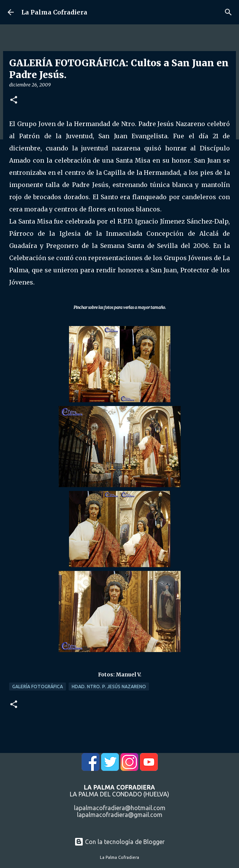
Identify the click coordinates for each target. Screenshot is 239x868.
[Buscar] (228, 12)
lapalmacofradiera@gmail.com (120, 815)
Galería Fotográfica (38, 687)
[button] (14, 100)
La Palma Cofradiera (54, 12)
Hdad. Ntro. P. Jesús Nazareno (109, 687)
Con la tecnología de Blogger (119, 842)
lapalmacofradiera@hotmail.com (120, 808)
